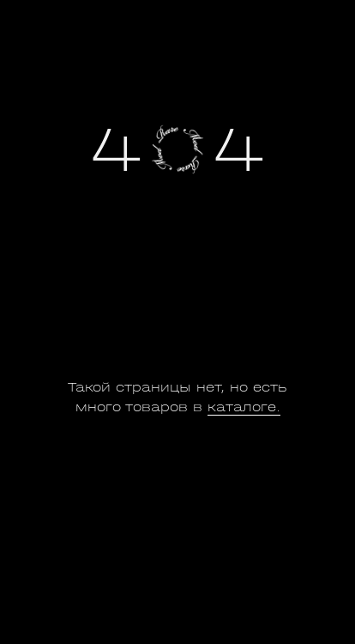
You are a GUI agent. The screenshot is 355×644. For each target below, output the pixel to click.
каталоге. (244, 407)
